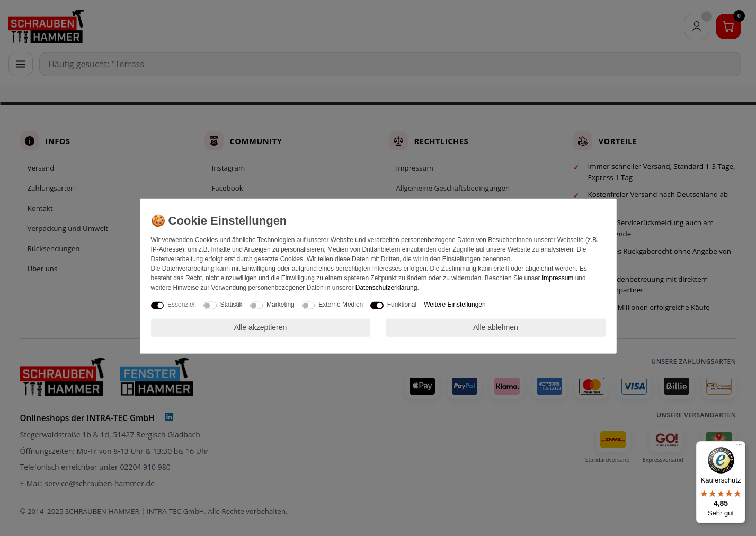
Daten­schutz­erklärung (386, 288)
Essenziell (182, 305)
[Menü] (739, 448)
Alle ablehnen (496, 327)
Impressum (558, 278)
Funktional (402, 305)
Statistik (232, 305)
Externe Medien (341, 305)
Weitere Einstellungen (455, 305)
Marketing (281, 305)
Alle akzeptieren (261, 327)
